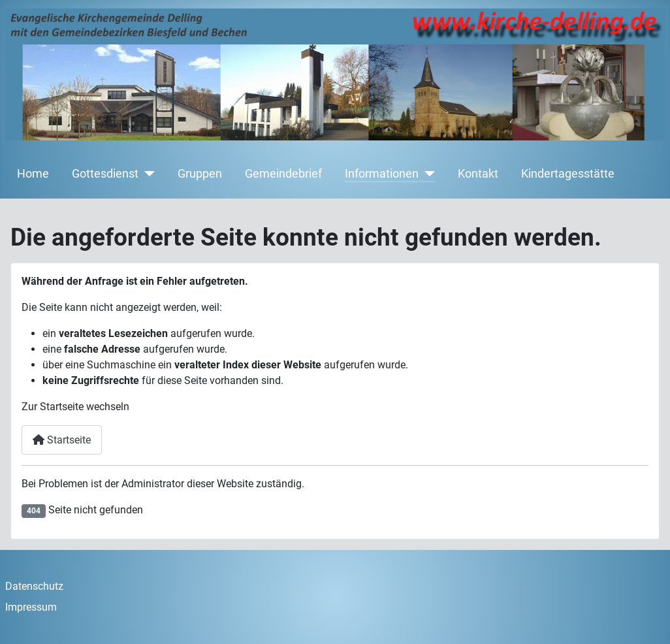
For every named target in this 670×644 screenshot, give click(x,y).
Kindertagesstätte (568, 174)
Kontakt (478, 174)
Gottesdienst (105, 174)
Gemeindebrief (283, 174)
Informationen (382, 174)
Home (33, 174)
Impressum (31, 607)
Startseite (62, 440)
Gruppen (200, 174)
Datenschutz (34, 586)
